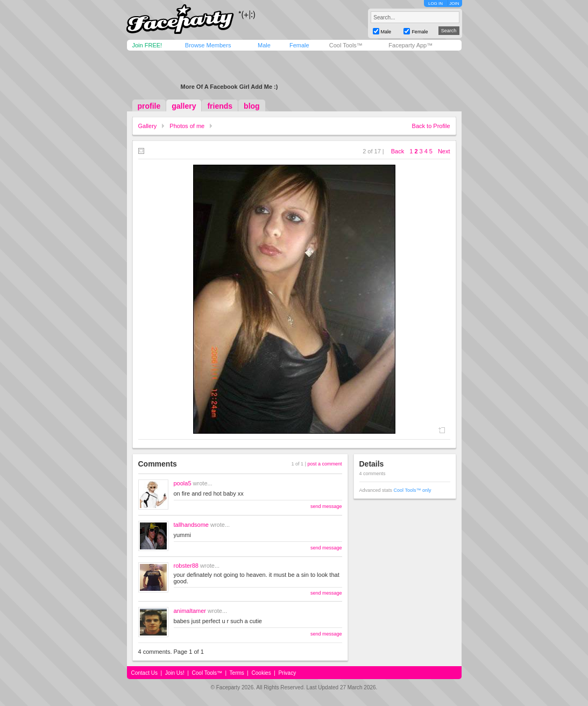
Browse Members (208, 45)
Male (264, 45)
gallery (184, 106)
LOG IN (435, 3)
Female (299, 45)
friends (220, 106)
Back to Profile (431, 126)
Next (444, 151)
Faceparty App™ (410, 45)
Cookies (261, 673)
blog (252, 106)
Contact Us (144, 673)
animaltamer (190, 611)
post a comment (324, 464)
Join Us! (175, 673)
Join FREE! (147, 45)
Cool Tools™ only (413, 490)
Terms (237, 673)
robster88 (186, 566)
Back (398, 151)
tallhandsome (191, 525)
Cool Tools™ (346, 45)
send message (326, 506)
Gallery (148, 126)
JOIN (454, 3)
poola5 (183, 483)
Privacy (287, 673)
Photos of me (187, 126)
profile (149, 106)
